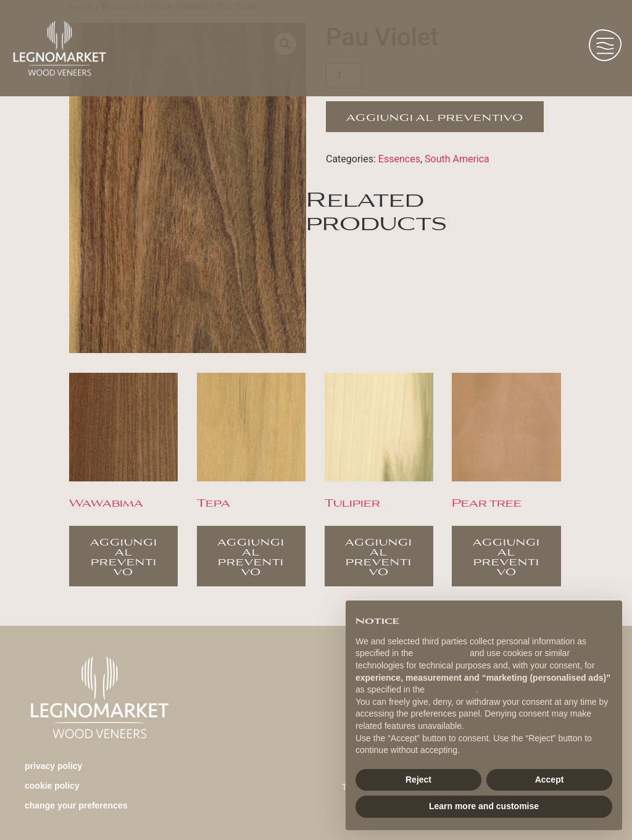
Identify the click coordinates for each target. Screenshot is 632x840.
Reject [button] (418, 780)
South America (457, 159)
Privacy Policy (53, 766)
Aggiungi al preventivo (435, 116)
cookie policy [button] (451, 689)
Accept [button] (550, 780)
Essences (399, 159)
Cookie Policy (52, 786)
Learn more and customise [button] (484, 806)
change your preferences (76, 805)
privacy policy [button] (441, 653)
